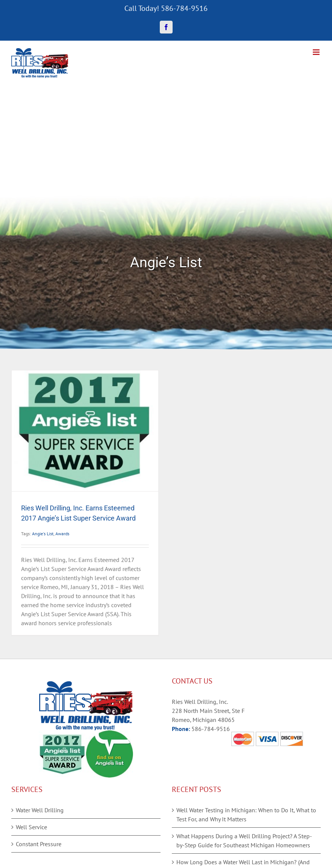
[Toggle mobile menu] (317, 52)
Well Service (31, 827)
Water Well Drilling (40, 810)
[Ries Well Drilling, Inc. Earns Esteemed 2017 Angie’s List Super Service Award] (85, 431)
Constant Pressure (39, 844)
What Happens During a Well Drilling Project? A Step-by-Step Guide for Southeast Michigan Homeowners (244, 841)
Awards (62, 534)
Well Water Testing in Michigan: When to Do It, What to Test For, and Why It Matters (246, 815)
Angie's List (43, 534)
